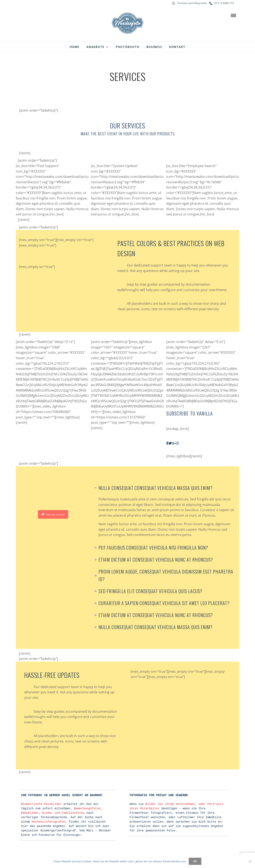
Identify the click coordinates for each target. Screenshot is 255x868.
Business (154, 47)
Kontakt (177, 47)
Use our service (53, 514)
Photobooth (127, 47)
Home (74, 47)
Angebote (95, 47)
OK (195, 861)
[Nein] (250, 861)
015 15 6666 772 (222, 3)
